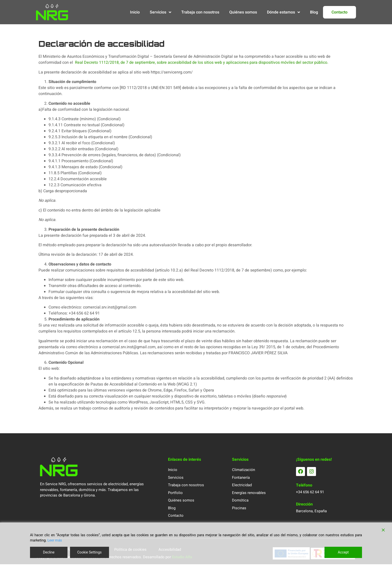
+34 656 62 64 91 (310, 496)
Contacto (339, 12)
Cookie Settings (89, 552)
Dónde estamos (283, 12)
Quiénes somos (243, 12)
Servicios (160, 12)
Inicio (135, 12)
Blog (314, 12)
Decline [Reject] (49, 552)
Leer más (55, 540)
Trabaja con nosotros (200, 12)
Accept (343, 552)
